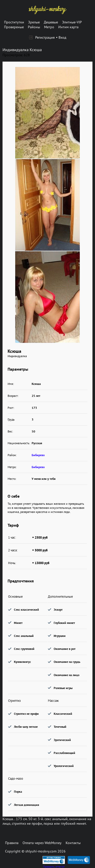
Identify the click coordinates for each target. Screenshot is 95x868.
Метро (49, 27)
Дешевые (51, 22)
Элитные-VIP (72, 22)
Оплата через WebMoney (42, 843)
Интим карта (68, 27)
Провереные (14, 27)
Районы (34, 27)
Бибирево (38, 455)
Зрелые (34, 22)
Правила (12, 843)
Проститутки (14, 22)
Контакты (73, 843)
